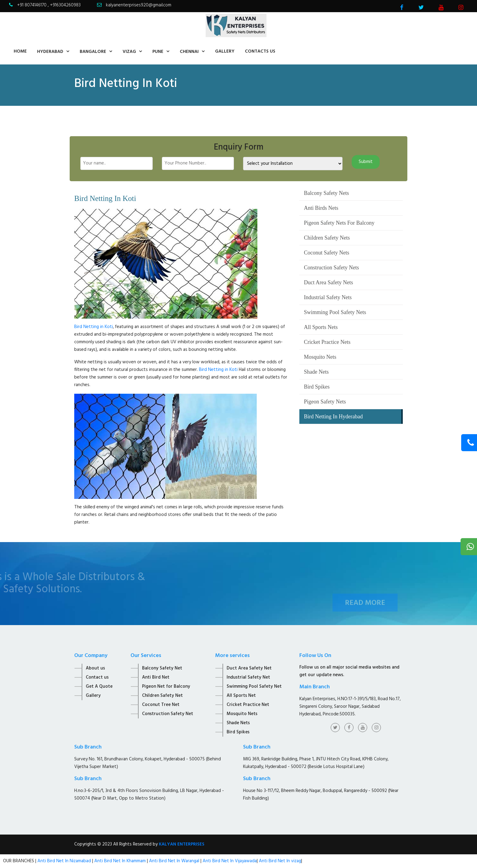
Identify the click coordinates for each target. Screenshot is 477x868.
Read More (365, 609)
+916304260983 (65, 5)
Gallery (225, 51)
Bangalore (93, 52)
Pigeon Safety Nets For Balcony (339, 223)
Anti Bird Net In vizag (279, 861)
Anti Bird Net (156, 677)
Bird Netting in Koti (94, 327)
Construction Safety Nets (331, 268)
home (20, 51)
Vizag (129, 52)
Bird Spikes (317, 387)
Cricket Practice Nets (327, 342)
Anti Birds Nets (321, 208)
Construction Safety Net (168, 714)
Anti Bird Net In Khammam (121, 861)
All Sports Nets (321, 327)
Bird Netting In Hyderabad (333, 417)
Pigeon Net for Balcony (166, 686)
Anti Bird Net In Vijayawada (230, 861)
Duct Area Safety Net (249, 668)
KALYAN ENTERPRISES (182, 844)
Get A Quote (99, 686)
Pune (158, 52)
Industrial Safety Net (248, 677)
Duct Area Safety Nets (328, 282)
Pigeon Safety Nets (325, 402)
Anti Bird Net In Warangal (174, 861)
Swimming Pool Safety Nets (335, 312)
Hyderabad (50, 52)
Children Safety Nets (327, 238)
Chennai (189, 52)
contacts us (260, 51)
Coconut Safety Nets (327, 253)
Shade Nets (316, 372)
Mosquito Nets (320, 357)
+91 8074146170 (32, 5)
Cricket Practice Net (248, 705)
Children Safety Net (162, 696)
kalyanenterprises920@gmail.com (139, 5)
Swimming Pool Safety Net (254, 686)
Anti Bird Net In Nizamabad (65, 861)
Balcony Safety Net (162, 668)
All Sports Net (241, 696)
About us (95, 668)
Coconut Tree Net (161, 705)
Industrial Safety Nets (328, 297)
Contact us (97, 677)
